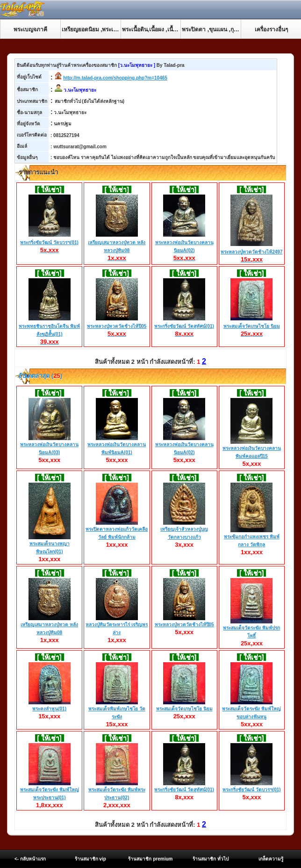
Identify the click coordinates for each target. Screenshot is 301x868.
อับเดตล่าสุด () (39, 376)
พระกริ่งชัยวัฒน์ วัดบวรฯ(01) (49, 243)
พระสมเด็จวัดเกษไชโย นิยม (252, 326)
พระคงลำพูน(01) (49, 709)
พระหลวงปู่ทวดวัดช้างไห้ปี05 (117, 326)
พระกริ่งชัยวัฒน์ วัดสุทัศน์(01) (184, 326)
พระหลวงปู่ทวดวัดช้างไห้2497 (251, 252)
